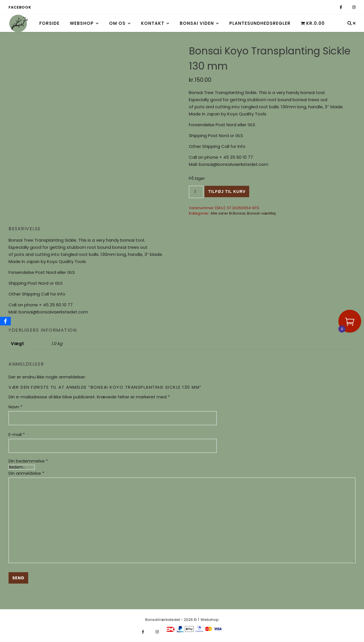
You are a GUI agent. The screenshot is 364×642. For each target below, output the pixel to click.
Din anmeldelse (26, 473)
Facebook (20, 7)
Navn (15, 407)
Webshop (82, 23)
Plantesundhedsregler (260, 23)
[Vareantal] (196, 192)
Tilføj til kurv (227, 191)
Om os (117, 23)
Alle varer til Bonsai (228, 213)
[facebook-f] (341, 7)
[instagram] (354, 7)
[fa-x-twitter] (348, 7)
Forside (49, 23)
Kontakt (153, 23)
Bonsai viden (197, 23)
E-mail (17, 434)
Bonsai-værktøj (261, 213)
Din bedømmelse (28, 461)
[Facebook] (5, 321)
